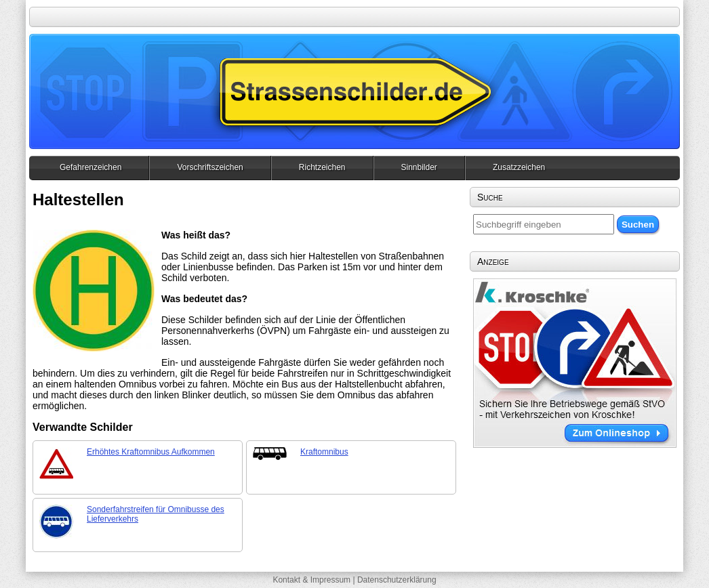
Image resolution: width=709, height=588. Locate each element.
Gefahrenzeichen (90, 167)
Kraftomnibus (324, 452)
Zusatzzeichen (519, 167)
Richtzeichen (322, 167)
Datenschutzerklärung (397, 580)
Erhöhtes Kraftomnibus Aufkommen (151, 452)
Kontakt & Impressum (311, 580)
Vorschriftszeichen (210, 167)
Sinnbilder (419, 167)
